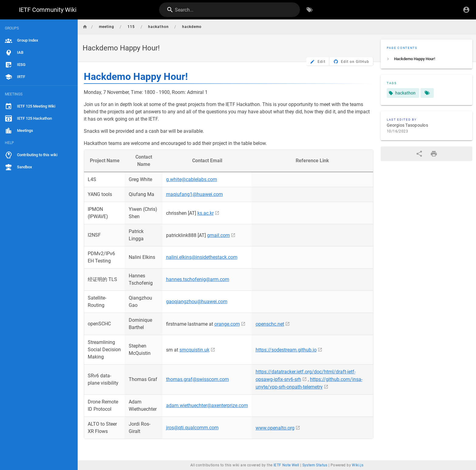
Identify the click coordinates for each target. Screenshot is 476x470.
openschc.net (270, 324)
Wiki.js (358, 465)
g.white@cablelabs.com (192, 179)
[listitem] (427, 59)
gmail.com (218, 235)
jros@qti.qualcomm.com (192, 428)
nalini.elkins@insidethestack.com (202, 257)
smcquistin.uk (194, 350)
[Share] (419, 154)
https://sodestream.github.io (286, 350)
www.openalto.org (275, 428)
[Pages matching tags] (427, 93)
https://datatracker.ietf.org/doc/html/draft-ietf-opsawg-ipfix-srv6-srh (306, 376)
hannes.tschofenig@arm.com (198, 279)
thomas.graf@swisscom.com (197, 379)
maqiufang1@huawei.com (194, 194)
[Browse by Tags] (310, 10)
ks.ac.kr (206, 213)
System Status (315, 465)
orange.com (227, 324)
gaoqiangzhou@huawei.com (197, 302)
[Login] (466, 10)
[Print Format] (434, 154)
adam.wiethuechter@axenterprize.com (207, 405)
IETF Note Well (286, 465)
